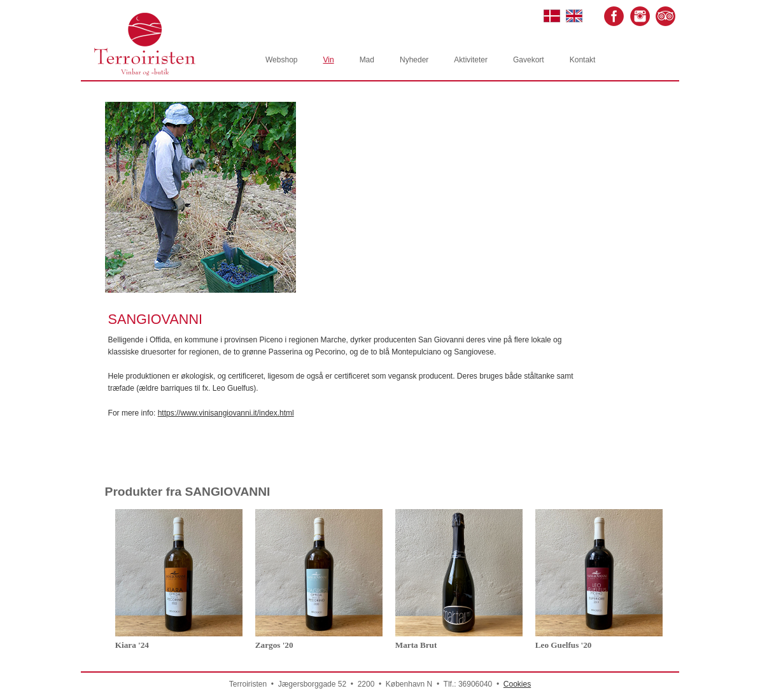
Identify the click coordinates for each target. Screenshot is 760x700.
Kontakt (583, 60)
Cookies (517, 684)
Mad (367, 60)
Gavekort (529, 60)
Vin (328, 60)
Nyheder (414, 60)
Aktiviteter (471, 60)
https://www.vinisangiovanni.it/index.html (226, 413)
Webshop (281, 60)
